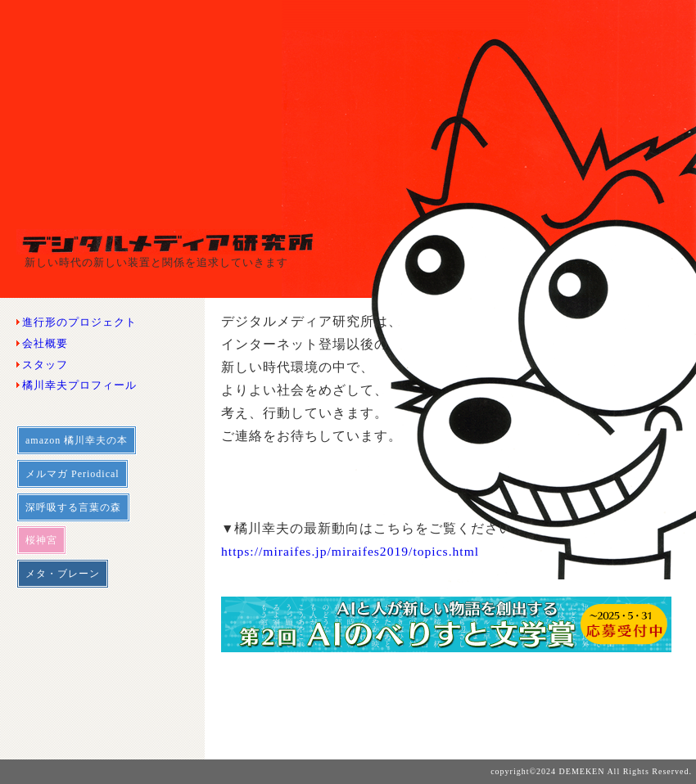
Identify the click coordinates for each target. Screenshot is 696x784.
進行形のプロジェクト (79, 322)
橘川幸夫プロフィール (79, 385)
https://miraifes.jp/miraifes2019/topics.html (350, 551)
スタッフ (45, 365)
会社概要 (45, 343)
